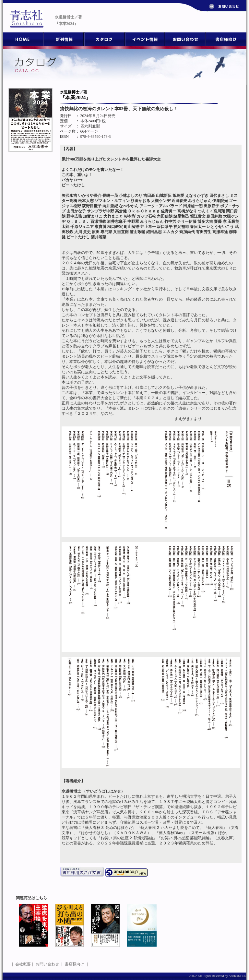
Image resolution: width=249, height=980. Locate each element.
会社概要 (23, 964)
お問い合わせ (47, 964)
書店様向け (75, 964)
